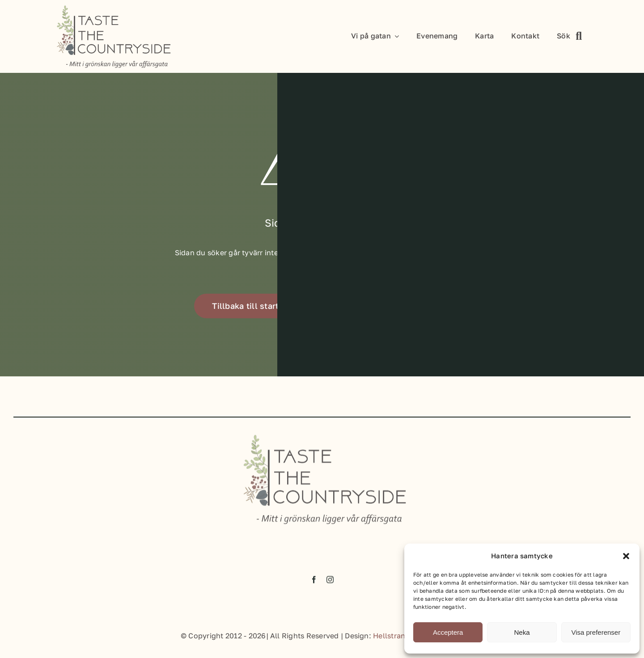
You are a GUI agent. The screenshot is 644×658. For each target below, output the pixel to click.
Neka (522, 632)
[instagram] (330, 582)
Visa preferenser (596, 632)
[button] (626, 556)
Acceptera (448, 632)
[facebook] (314, 582)
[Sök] (572, 36)
